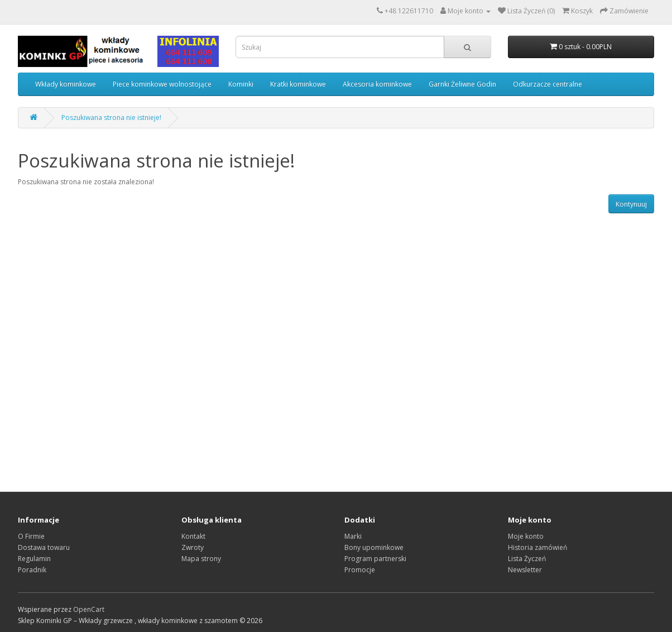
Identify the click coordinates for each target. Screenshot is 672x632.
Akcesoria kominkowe (377, 84)
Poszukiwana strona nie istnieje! (111, 118)
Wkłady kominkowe (66, 84)
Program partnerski (375, 559)
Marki (353, 536)
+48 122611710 (409, 11)
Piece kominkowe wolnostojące (162, 84)
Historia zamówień (537, 547)
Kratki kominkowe (298, 84)
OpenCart (89, 609)
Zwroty (193, 547)
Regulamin (34, 559)
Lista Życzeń (527, 559)
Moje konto (526, 536)
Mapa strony (201, 559)
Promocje (360, 570)
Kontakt (193, 536)
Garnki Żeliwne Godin (462, 84)
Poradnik (32, 570)
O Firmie (31, 536)
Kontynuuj (631, 204)
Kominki (241, 84)
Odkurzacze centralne (548, 84)
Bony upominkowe (374, 547)
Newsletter (525, 570)
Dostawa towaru (44, 547)
